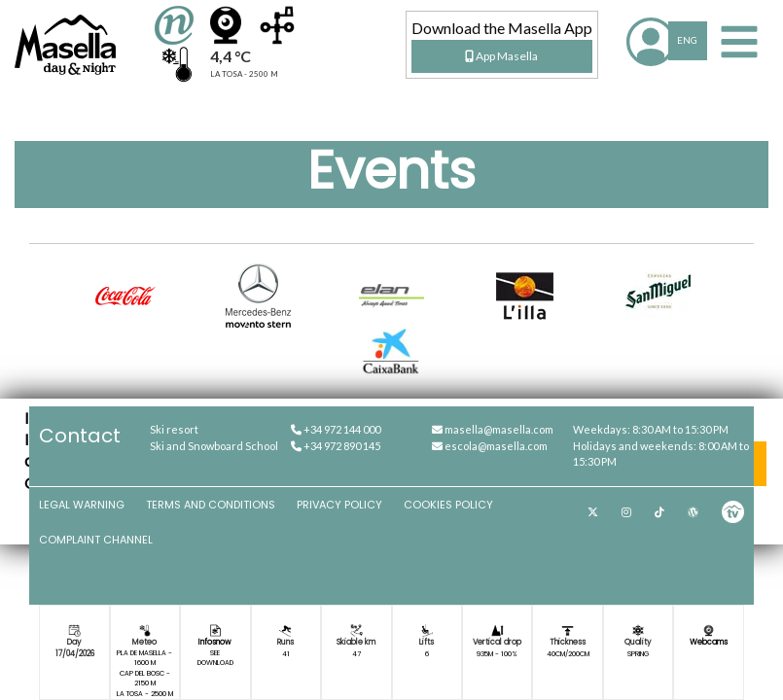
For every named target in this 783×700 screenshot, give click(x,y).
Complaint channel (96, 540)
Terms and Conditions (211, 505)
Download (215, 663)
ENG (687, 40)
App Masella (501, 56)
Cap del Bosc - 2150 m (145, 678)
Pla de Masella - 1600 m (144, 658)
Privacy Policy (339, 505)
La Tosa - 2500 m (145, 694)
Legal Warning (82, 505)
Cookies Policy (448, 505)
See (215, 653)
